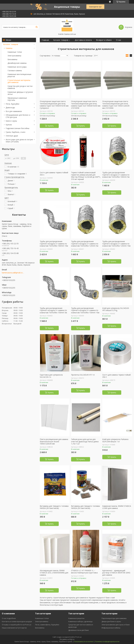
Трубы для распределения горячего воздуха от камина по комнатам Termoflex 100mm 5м (116, 175)
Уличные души (12, 136)
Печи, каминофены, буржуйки (47, 625)
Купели (9, 125)
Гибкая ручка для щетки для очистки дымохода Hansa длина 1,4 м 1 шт (85, 442)
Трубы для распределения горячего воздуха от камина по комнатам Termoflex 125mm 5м (85, 244)
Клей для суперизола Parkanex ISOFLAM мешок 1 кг (115, 440)
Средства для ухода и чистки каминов (20, 87)
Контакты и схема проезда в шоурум (17, 621)
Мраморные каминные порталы (17, 99)
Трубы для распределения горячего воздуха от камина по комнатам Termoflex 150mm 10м (85, 310)
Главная (45, 40)
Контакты (46, 45)
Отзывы (58, 45)
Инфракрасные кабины (111, 628)
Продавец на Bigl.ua (67, 639)
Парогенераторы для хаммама (114, 618)
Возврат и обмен (104, 40)
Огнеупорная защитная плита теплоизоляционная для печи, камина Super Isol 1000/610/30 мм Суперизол (54, 105)
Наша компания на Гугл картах (14, 628)
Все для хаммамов (14, 111)
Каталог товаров (11, 44)
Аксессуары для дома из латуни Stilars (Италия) (19, 141)
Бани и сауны (11, 121)
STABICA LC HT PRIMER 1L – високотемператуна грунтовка (84, 572)
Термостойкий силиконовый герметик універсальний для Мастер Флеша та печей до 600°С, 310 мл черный (86, 176)
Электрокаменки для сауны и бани (116, 625)
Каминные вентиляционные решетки (19, 75)
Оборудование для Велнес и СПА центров (18, 116)
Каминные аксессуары (17, 67)
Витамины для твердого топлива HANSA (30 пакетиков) (54, 507)
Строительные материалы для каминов (19, 81)
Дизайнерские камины (17, 63)
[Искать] (36, 27)
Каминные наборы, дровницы (80, 621)
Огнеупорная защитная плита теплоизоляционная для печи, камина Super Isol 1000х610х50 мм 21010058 (86, 105)
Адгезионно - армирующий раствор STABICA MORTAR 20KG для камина (116, 573)
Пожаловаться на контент (84, 642)
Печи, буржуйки (12, 104)
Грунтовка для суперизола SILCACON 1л (51, 376)
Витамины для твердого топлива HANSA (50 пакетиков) (85, 507)
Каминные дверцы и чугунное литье (20, 93)
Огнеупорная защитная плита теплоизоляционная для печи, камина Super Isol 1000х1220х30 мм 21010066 (116, 105)
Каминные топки (15, 52)
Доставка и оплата (83, 40)
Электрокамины (14, 56)
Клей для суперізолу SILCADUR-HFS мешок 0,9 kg (116, 309)
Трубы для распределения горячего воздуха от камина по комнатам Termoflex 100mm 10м (54, 244)
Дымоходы (10, 108)
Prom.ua (78, 637)
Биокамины (12, 59)
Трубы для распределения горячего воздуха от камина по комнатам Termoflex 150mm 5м (53, 310)
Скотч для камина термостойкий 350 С (54, 174)
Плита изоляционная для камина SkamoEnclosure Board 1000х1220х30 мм (54, 442)
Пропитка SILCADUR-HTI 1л (83, 375)
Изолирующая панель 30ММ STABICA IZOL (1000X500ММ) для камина (54, 573)
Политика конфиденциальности (107, 642)
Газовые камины (15, 70)
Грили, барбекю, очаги (15, 132)
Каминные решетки (76, 618)
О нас (119, 40)
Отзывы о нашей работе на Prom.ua (17, 625)
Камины (9, 48)
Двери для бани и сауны (111, 621)
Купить (51, 126)
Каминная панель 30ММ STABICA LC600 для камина (117, 507)
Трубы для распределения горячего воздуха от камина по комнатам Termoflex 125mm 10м (116, 244)
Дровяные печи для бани (78, 630)
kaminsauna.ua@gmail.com (13, 273)
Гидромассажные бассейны (17, 128)
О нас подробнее (9, 618)
